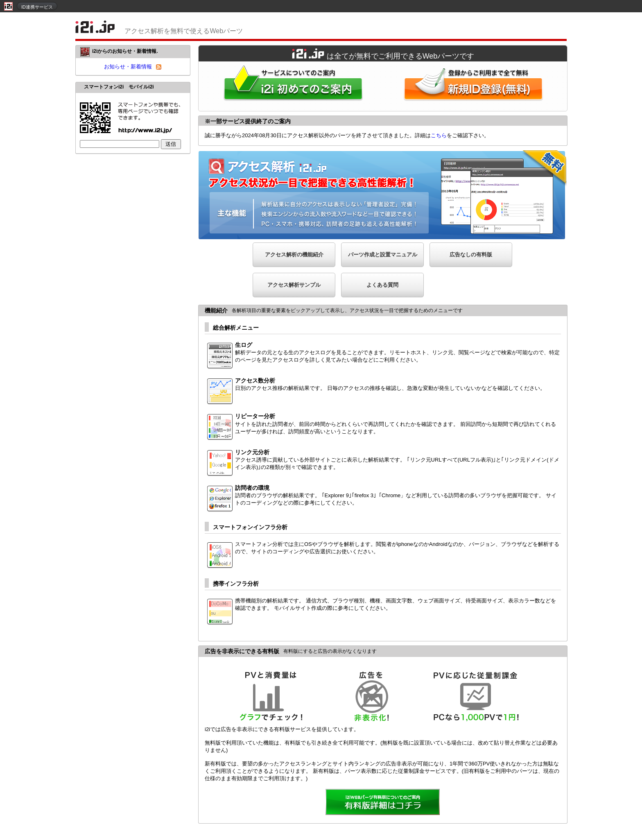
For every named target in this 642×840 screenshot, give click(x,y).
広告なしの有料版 (471, 255)
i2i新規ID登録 (475, 86)
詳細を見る (383, 803)
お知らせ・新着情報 (128, 67)
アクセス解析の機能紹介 (294, 255)
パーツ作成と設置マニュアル (383, 255)
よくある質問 (382, 285)
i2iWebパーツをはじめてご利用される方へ (291, 86)
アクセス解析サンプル (294, 285)
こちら (439, 135)
